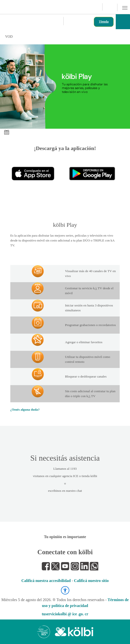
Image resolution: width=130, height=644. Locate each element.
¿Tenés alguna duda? (25, 410)
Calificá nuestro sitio (91, 581)
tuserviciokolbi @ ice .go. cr (65, 614)
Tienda (104, 21)
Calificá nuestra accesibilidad (46, 581)
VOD (63, 37)
